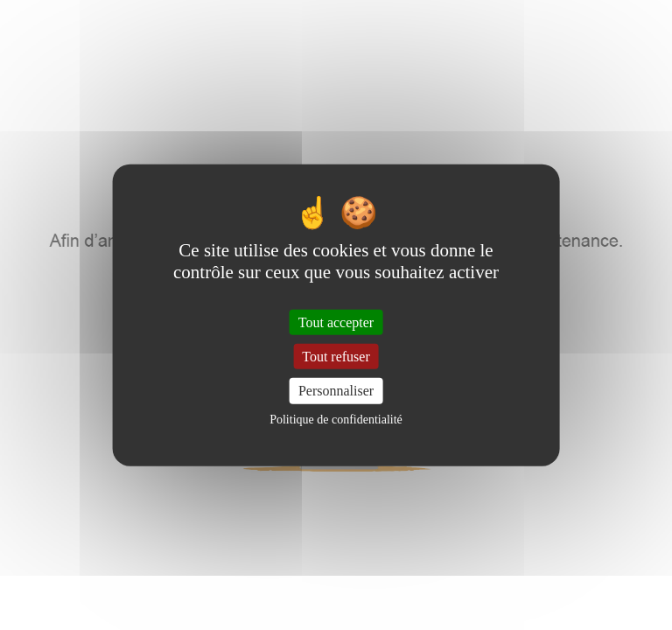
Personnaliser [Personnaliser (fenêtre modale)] (336, 391)
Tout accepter (336, 322)
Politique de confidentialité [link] (336, 419)
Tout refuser (336, 357)
